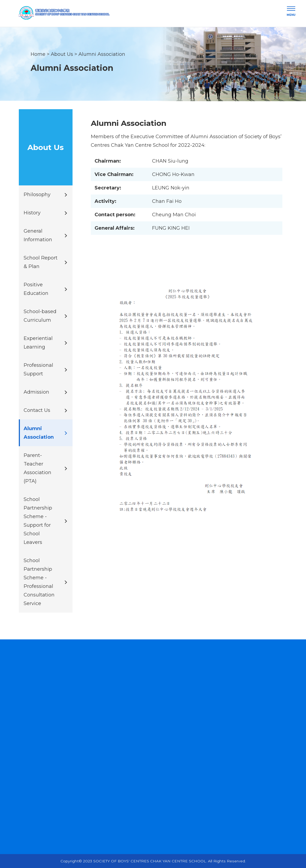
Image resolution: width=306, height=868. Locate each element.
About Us (62, 54)
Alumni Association (102, 54)
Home (38, 54)
